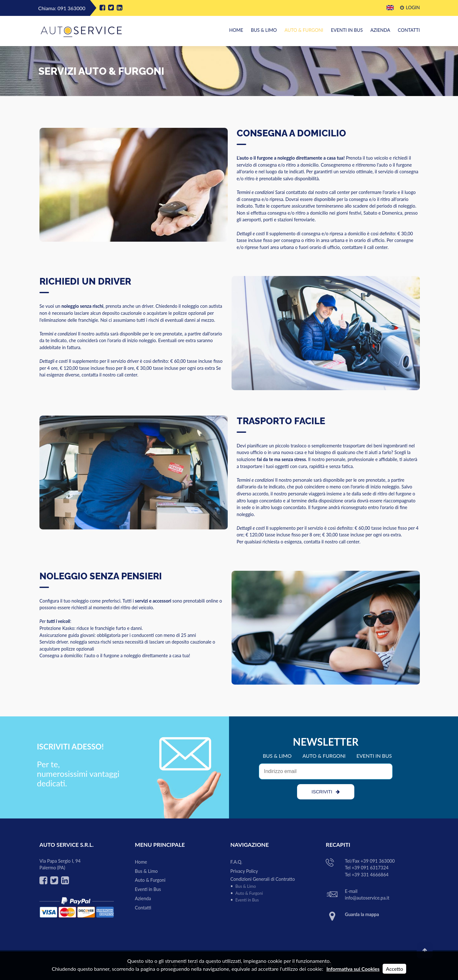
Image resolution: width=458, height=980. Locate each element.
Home (236, 30)
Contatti (409, 30)
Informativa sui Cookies (353, 969)
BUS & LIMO (277, 756)
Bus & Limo (264, 30)
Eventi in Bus (347, 30)
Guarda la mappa (362, 914)
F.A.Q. (236, 862)
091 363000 (72, 8)
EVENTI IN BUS (374, 756)
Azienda (380, 30)
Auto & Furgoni (304, 30)
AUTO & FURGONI (324, 756)
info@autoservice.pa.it (367, 898)
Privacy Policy (244, 871)
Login (410, 8)
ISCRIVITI (326, 792)
